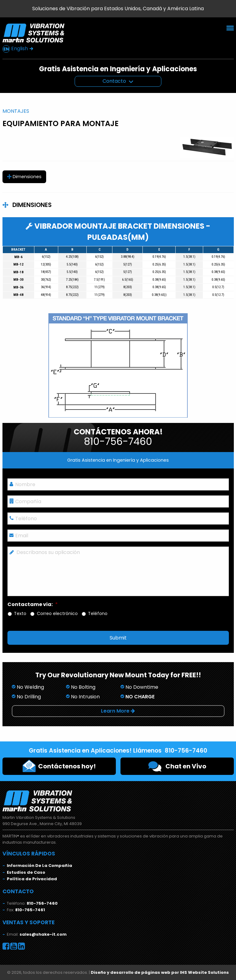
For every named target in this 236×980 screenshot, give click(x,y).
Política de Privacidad (32, 879)
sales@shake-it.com (43, 934)
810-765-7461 (30, 910)
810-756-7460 (42, 903)
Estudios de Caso (26, 872)
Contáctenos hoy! (59, 766)
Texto (20, 614)
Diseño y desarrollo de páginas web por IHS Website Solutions (160, 972)
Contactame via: (33, 605)
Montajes (16, 111)
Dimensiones (24, 177)
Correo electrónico (57, 614)
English (18, 49)
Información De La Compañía (39, 866)
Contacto (114, 81)
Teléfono (98, 614)
